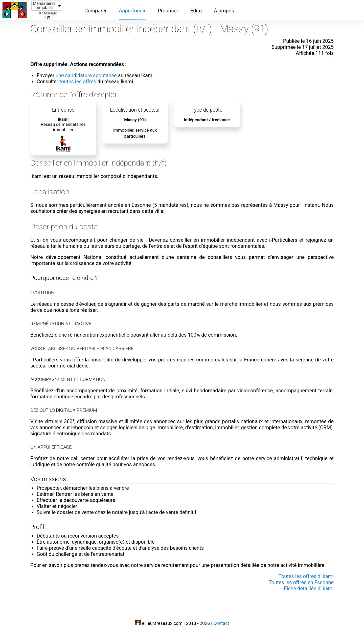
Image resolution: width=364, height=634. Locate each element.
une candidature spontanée (86, 75)
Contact (221, 623)
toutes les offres (78, 81)
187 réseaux (47, 13)
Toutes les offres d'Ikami (306, 576)
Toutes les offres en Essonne (301, 582)
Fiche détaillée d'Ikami (309, 588)
